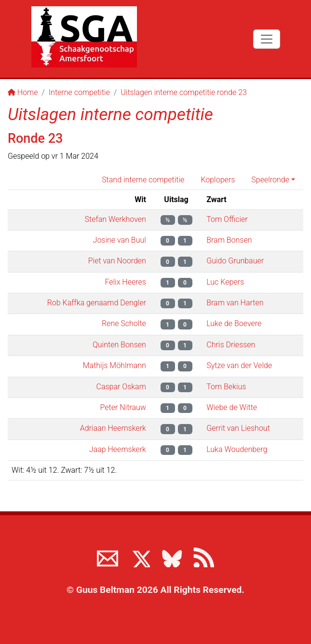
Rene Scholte (124, 323)
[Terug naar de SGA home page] (84, 37)
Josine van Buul (120, 240)
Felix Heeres (125, 282)
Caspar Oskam (121, 387)
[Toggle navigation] (267, 39)
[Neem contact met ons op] (108, 557)
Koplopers (218, 180)
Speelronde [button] (270, 180)
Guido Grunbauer (235, 261)
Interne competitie (79, 92)
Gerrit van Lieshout (238, 428)
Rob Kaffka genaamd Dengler (97, 303)
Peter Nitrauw (123, 407)
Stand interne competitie (143, 180)
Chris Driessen (231, 345)
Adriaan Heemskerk (113, 428)
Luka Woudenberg (237, 449)
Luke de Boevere (234, 323)
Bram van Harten (235, 303)
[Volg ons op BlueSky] (172, 557)
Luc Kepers (225, 282)
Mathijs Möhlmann (115, 365)
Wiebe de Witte (232, 407)
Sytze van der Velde (239, 365)
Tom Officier (227, 219)
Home (23, 92)
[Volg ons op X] (139, 557)
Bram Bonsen (229, 240)
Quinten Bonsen (119, 345)
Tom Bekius (226, 387)
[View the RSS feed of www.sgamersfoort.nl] (203, 557)
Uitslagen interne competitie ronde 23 (184, 92)
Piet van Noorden (117, 261)
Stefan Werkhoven (115, 219)
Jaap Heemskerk (118, 449)
